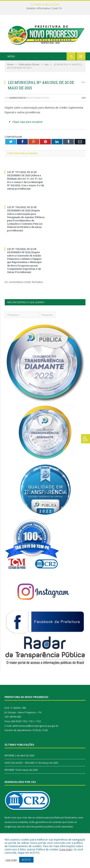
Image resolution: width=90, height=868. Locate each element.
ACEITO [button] (26, 860)
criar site (27, 817)
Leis (84, 98)
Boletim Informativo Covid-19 (44, 8)
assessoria (11, 822)
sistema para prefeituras (50, 817)
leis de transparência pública (38, 827)
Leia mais (66, 849)
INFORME (10, 755)
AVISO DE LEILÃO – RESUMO (20, 763)
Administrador (18, 98)
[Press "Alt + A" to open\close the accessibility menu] (86, 439)
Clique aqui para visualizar (27, 122)
